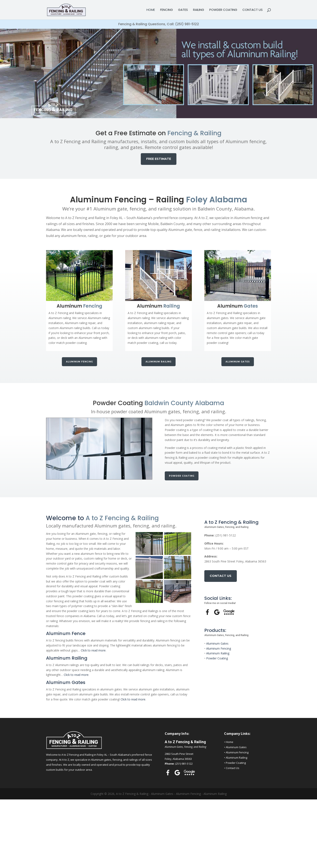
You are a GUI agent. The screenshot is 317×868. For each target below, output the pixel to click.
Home (151, 10)
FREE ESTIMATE (159, 159)
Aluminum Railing (158, 362)
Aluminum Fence (66, 633)
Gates (183, 10)
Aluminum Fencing (79, 362)
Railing (199, 10)
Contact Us (253, 10)
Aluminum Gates (238, 362)
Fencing (167, 10)
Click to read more (93, 650)
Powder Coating (223, 10)
